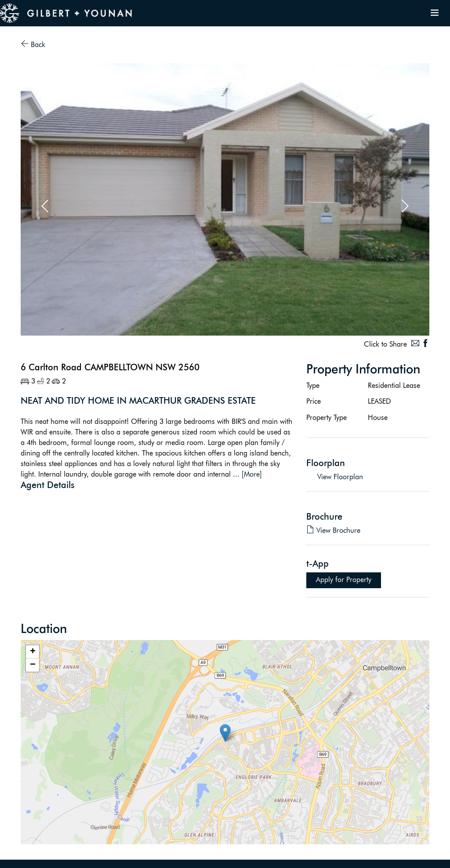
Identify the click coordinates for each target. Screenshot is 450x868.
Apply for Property (344, 580)
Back (33, 45)
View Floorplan (340, 477)
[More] (252, 474)
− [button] (33, 665)
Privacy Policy (401, 856)
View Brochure (333, 530)
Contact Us (361, 856)
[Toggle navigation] (435, 13)
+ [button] (33, 652)
